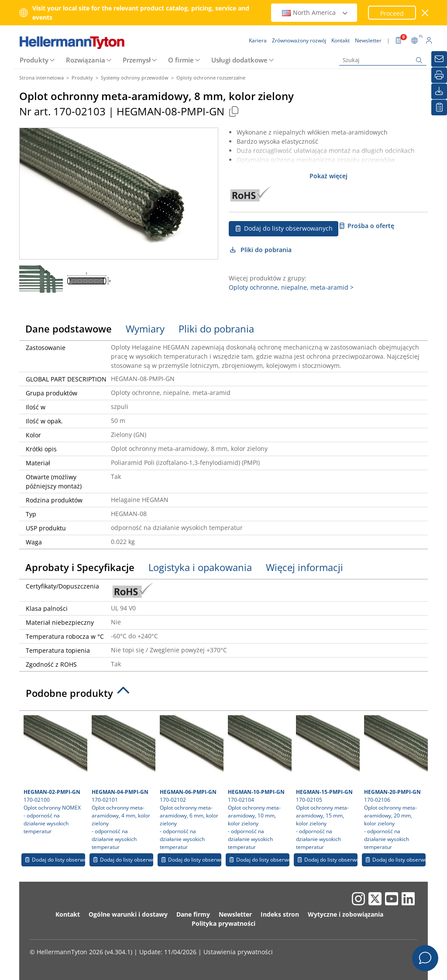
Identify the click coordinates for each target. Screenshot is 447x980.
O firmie (181, 60)
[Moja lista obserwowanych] (439, 107)
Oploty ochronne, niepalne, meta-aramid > (291, 287)
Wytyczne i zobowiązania (346, 914)
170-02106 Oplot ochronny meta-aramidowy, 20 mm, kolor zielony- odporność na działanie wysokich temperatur (395, 783)
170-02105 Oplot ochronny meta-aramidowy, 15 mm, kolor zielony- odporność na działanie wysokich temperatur (327, 783)
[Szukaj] (383, 60)
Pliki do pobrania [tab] (216, 329)
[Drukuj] (439, 75)
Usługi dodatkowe (239, 60)
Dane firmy (193, 914)
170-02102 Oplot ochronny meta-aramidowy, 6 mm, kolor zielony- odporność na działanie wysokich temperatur (191, 783)
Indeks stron (280, 914)
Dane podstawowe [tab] (69, 329)
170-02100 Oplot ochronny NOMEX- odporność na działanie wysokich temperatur (54, 775)
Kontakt (68, 914)
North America (315, 12)
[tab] (223, 696)
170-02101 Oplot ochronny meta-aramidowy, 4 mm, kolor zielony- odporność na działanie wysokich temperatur (122, 783)
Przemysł (137, 60)
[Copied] (234, 111)
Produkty (34, 60)
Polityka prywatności (223, 923)
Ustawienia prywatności (238, 952)
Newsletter (235, 914)
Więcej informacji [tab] (304, 567)
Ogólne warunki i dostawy (128, 914)
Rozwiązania (86, 60)
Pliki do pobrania (260, 250)
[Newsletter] (439, 59)
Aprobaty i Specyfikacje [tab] (80, 567)
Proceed (392, 13)
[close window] (425, 13)
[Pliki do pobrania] (439, 91)
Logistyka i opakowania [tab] (200, 567)
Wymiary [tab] (145, 329)
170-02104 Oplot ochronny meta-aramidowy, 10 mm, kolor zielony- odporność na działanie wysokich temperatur (259, 783)
